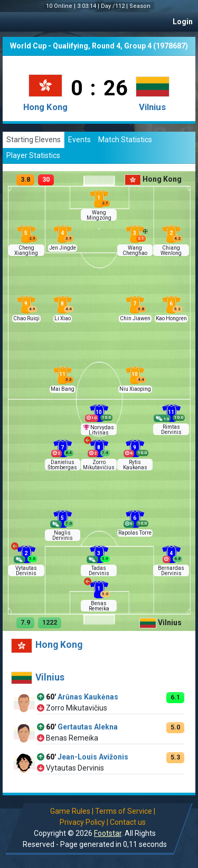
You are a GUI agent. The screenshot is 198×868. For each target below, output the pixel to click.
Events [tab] (79, 140)
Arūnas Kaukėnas (88, 697)
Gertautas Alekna (88, 727)
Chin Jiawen (135, 318)
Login (183, 22)
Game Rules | (72, 811)
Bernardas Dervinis (171, 571)
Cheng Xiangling (26, 250)
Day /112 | (115, 6)
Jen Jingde (63, 248)
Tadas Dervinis (99, 571)
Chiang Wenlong (171, 250)
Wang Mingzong (99, 215)
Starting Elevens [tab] (34, 140)
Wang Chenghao (135, 250)
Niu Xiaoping (135, 389)
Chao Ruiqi (26, 318)
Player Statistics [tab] (33, 155)
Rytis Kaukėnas (135, 465)
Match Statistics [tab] (125, 140)
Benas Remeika (99, 606)
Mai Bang (63, 389)
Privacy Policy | (84, 822)
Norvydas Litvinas (101, 430)
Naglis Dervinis (63, 535)
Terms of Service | (125, 811)
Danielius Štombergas (62, 465)
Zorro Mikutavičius (99, 465)
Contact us (128, 822)
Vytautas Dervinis (26, 571)
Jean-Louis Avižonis (93, 757)
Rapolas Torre (135, 533)
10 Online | (62, 6)
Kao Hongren (171, 318)
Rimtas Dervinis (171, 430)
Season (141, 6)
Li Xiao (63, 318)
